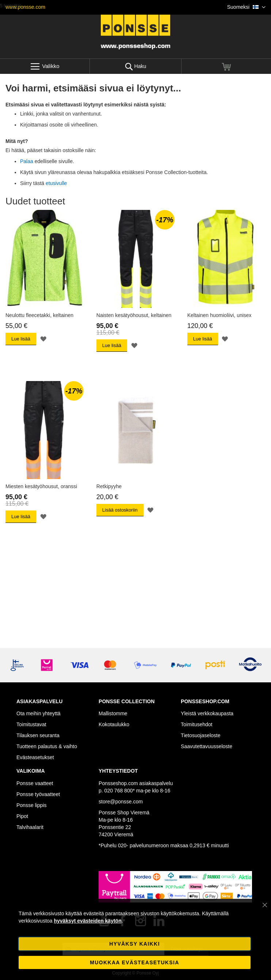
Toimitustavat (31, 724)
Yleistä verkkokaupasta (207, 713)
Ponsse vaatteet (35, 783)
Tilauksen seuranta (38, 735)
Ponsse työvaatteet (38, 794)
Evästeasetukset (35, 757)
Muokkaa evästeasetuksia (134, 962)
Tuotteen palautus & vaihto (47, 746)
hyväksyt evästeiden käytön (87, 921)
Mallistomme (113, 713)
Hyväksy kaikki (134, 944)
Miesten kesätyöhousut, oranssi (41, 486)
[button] (246, 7)
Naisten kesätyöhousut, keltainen (134, 315)
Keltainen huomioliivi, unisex (220, 315)
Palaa (27, 161)
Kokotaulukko (114, 724)
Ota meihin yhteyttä (39, 713)
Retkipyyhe (109, 486)
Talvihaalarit (30, 827)
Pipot (22, 816)
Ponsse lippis (32, 805)
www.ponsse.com (25, 7)
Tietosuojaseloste (201, 735)
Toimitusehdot (196, 724)
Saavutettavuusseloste (207, 746)
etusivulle (56, 183)
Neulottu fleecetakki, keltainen (39, 315)
